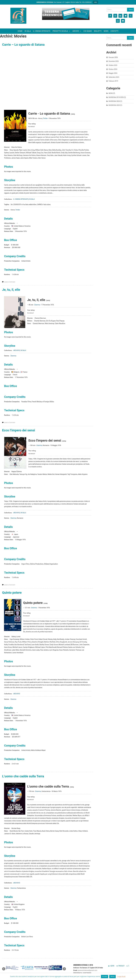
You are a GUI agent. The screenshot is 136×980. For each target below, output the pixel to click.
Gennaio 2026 (113, 57)
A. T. (128, 966)
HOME (20, 31)
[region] (66, 14)
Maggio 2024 (113, 73)
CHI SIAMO (88, 31)
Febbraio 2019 (113, 81)
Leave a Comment (10, 282)
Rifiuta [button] (112, 977)
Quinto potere (12, 593)
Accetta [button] (105, 977)
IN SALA (28, 31)
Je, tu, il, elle (11, 290)
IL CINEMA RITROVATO (42, 31)
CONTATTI (114, 31)
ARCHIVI (77, 31)
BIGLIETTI (98, 31)
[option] (12, 968)
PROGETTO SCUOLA (61, 31)
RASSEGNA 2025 (114, 105)
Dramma (37, 305)
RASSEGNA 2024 (114, 101)
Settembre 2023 (114, 77)
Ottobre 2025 (113, 65)
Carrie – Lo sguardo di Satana (23, 45)
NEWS (106, 31)
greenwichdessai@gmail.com (87, 970)
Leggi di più (121, 976)
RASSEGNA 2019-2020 (116, 97)
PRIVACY (121, 966)
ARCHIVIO (17, 350)
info (96, 2)
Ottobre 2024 (113, 69)
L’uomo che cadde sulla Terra (23, 776)
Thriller (45, 118)
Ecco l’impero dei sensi (19, 430)
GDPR (112, 966)
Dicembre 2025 (114, 61)
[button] (45, 14)
